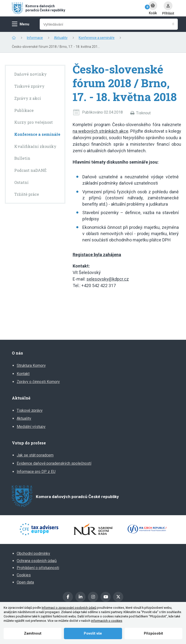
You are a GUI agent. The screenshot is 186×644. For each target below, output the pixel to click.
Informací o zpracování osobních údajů (69, 608)
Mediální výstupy (31, 427)
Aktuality (61, 38)
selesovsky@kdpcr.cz (108, 279)
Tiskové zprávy (30, 410)
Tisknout (143, 113)
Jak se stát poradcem (35, 455)
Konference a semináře (97, 38)
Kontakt (23, 374)
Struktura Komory (31, 365)
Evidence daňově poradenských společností (54, 463)
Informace (35, 38)
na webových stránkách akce (101, 131)
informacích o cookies (107, 621)
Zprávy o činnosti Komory (38, 382)
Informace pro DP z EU (36, 472)
